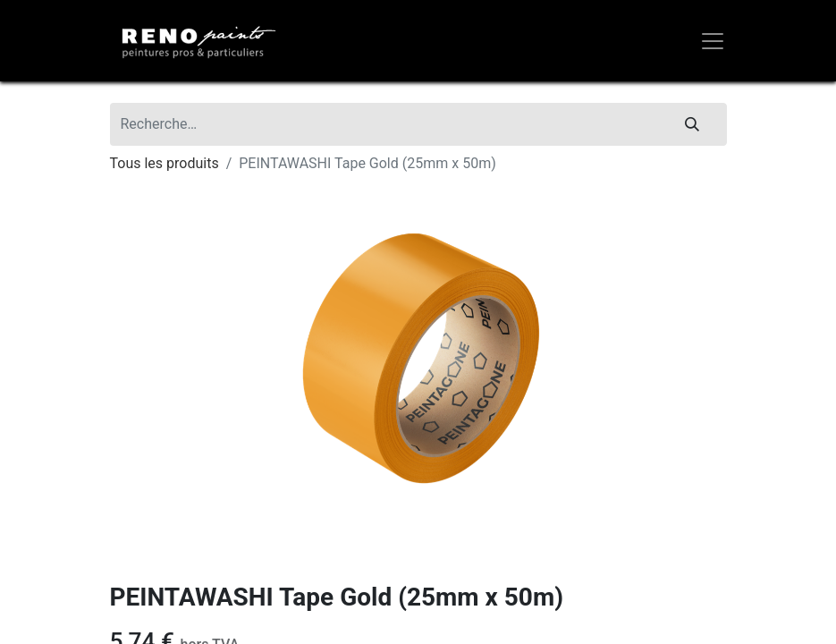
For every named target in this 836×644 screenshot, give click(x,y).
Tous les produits (165, 163)
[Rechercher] (692, 124)
